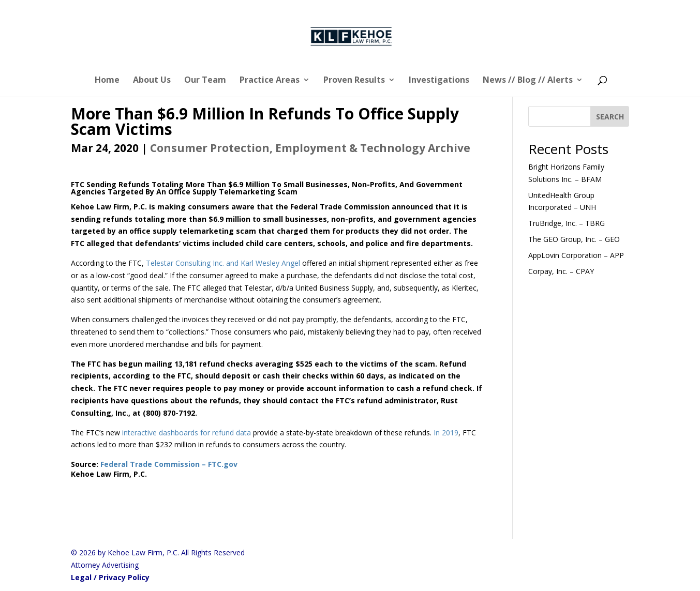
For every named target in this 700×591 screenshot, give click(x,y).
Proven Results (354, 81)
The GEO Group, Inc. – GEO (574, 239)
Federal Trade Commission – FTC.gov (169, 464)
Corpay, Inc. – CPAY (561, 271)
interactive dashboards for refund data (187, 433)
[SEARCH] (610, 116)
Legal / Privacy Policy (110, 577)
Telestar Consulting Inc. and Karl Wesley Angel (223, 263)
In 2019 (446, 433)
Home (107, 81)
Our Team (205, 81)
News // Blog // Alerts (528, 81)
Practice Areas (270, 81)
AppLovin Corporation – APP (576, 255)
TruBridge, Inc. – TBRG (567, 223)
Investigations (439, 81)
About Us (152, 81)
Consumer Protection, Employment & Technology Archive (310, 148)
